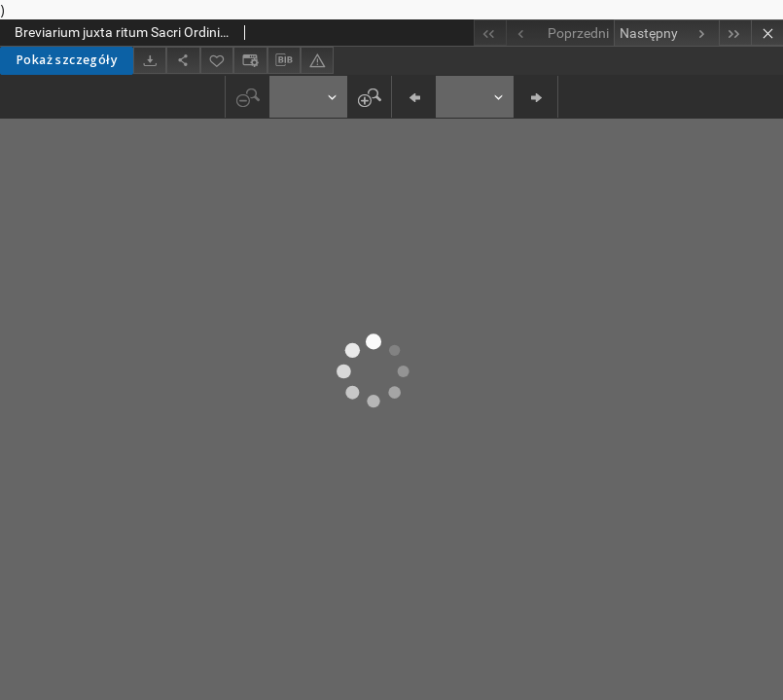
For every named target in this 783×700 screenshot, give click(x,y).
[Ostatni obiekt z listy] (735, 33)
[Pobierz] (150, 60)
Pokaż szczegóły (67, 60)
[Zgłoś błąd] (317, 60)
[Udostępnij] (183, 60)
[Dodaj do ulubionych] (217, 60)
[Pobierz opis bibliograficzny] (284, 60)
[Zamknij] (767, 33)
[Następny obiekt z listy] (666, 33)
